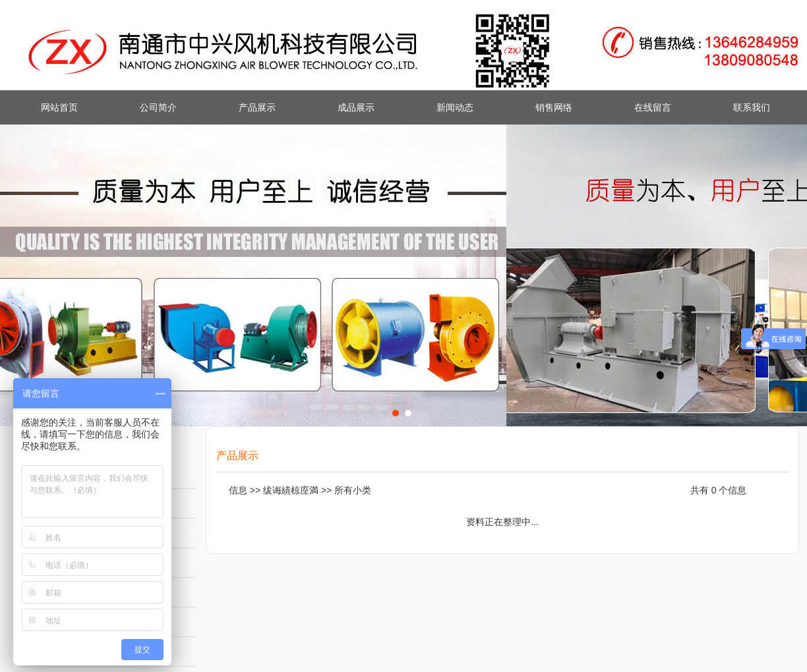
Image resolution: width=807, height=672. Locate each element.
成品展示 (356, 107)
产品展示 (257, 107)
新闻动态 (455, 107)
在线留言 (653, 107)
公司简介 (158, 107)
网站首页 (59, 107)
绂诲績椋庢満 (291, 490)
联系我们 (752, 107)
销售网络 (554, 107)
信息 (238, 490)
